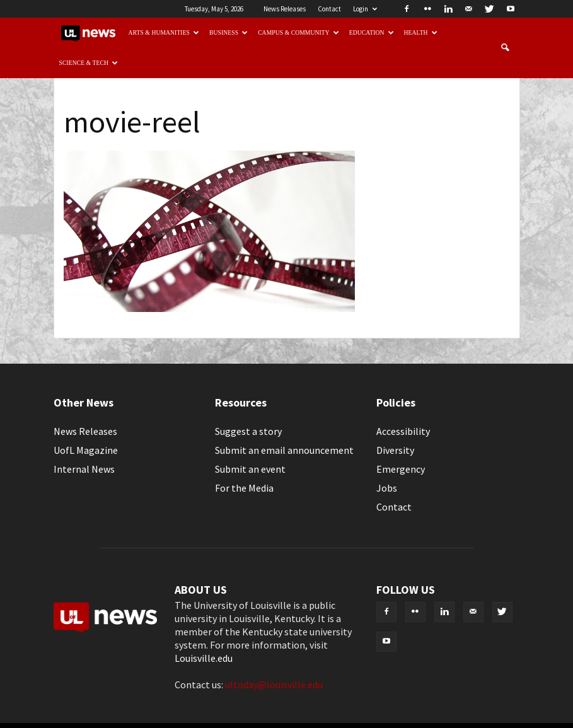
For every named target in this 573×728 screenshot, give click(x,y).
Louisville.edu (204, 658)
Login (365, 9)
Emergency (401, 469)
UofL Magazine (86, 450)
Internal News (84, 469)
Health (421, 32)
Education (372, 32)
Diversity (395, 450)
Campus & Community (298, 32)
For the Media (244, 488)
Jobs (387, 488)
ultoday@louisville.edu (274, 685)
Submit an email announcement (284, 450)
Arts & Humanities (164, 32)
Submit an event (250, 469)
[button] (505, 48)
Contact (329, 9)
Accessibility (403, 431)
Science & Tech (89, 63)
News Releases (285, 9)
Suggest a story (248, 431)
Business (229, 32)
